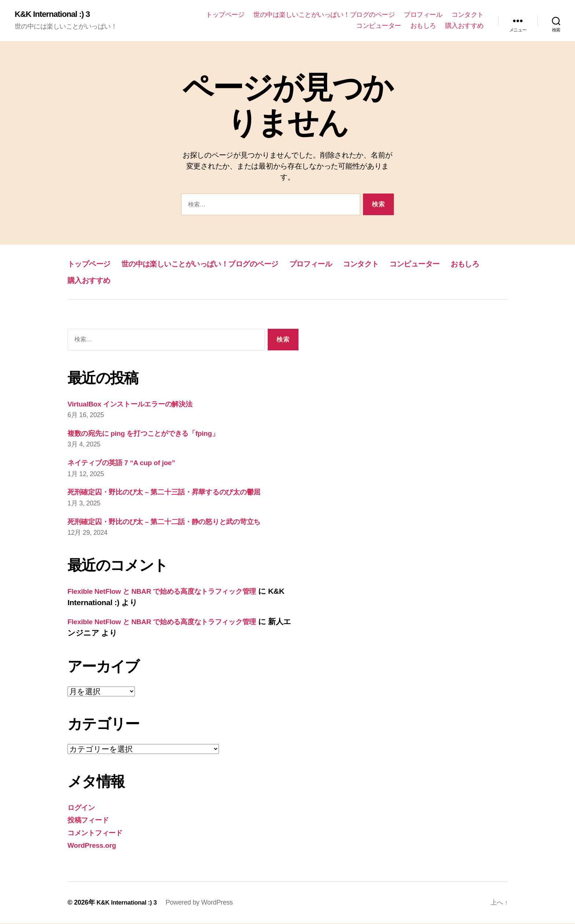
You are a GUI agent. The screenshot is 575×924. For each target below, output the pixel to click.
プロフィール (423, 15)
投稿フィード (91, 820)
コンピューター (379, 26)
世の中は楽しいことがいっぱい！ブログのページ (324, 15)
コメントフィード (99, 833)
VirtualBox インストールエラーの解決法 (138, 404)
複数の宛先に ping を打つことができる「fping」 (153, 434)
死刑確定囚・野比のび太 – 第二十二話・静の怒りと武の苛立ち (175, 522)
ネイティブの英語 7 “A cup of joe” (128, 463)
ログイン (83, 808)
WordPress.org (94, 846)
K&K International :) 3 (56, 15)
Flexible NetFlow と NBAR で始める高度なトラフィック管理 (174, 592)
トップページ (225, 15)
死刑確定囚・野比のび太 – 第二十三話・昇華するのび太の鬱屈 (175, 492)
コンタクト (468, 15)
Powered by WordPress (204, 903)
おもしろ (423, 26)
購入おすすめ (464, 26)
